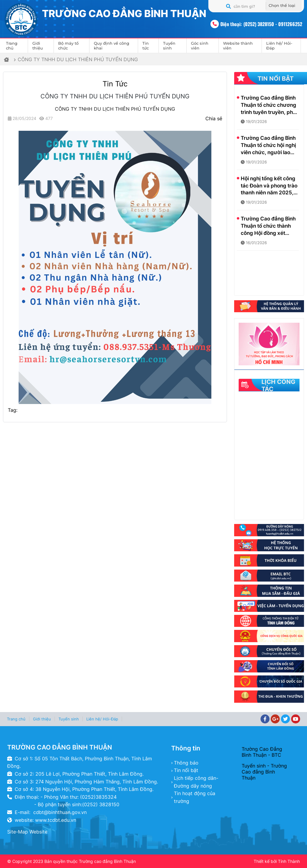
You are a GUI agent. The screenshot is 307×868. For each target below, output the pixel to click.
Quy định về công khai (112, 46)
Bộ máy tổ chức (68, 46)
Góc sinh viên (200, 46)
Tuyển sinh (169, 46)
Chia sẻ (214, 118)
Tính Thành (289, 861)
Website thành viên (238, 46)
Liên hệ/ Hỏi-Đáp (279, 46)
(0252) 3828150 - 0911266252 (273, 24)
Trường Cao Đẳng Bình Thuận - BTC (262, 752)
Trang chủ (12, 46)
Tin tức (146, 46)
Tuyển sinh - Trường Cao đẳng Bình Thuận (264, 772)
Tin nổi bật (186, 770)
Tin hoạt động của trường (195, 797)
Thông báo (186, 763)
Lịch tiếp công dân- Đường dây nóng (196, 782)
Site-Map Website (27, 832)
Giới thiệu (38, 46)
